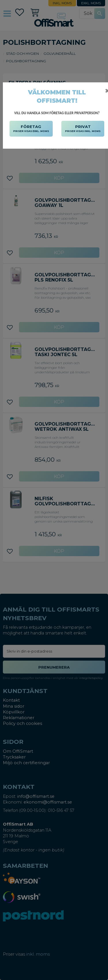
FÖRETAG (31, 129)
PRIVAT (83, 129)
